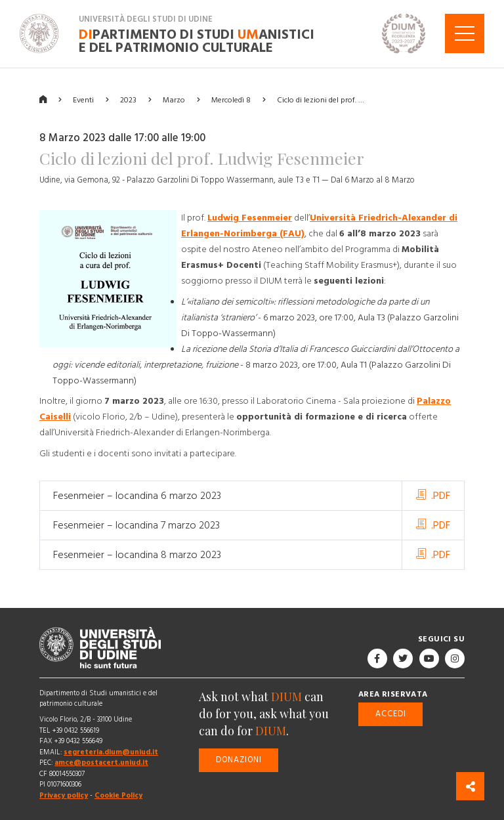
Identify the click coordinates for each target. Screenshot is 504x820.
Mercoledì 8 (231, 99)
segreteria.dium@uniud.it (111, 752)
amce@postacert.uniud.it (101, 763)
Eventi (83, 99)
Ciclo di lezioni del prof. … (321, 99)
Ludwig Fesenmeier (250, 218)
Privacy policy (64, 795)
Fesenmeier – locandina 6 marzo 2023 (137, 496)
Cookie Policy (118, 795)
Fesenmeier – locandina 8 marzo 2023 (137, 555)
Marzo (174, 99)
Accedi (391, 713)
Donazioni (239, 759)
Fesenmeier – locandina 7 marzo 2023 (136, 525)
